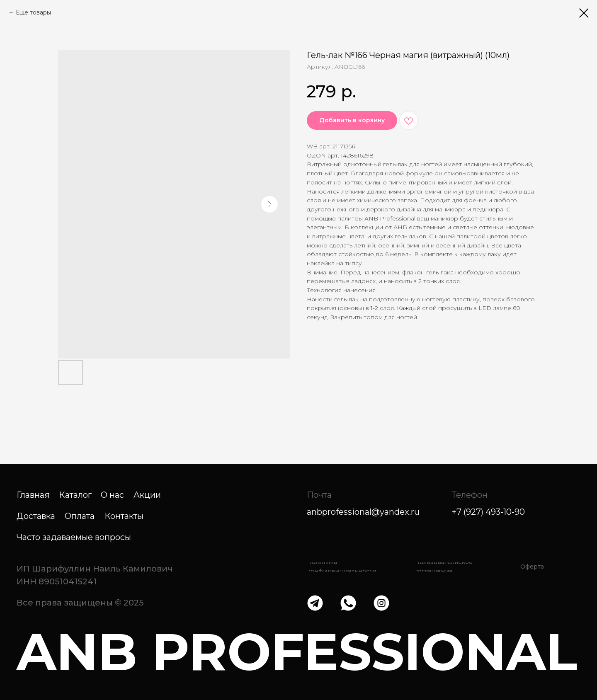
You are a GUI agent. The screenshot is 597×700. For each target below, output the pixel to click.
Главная (33, 495)
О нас (112, 495)
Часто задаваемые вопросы (74, 537)
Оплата (80, 516)
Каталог (75, 495)
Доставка (36, 516)
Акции (147, 495)
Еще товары (33, 12)
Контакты (124, 516)
